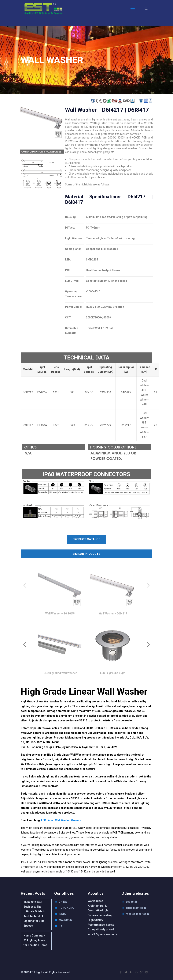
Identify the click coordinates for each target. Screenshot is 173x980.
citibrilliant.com (136, 908)
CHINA (63, 902)
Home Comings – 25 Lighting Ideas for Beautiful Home (35, 940)
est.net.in (132, 902)
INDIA (62, 914)
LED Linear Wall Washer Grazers (61, 820)
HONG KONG (66, 908)
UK (60, 926)
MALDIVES (65, 920)
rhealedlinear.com (137, 914)
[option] (60, 590)
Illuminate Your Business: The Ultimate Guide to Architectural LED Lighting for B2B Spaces (35, 914)
